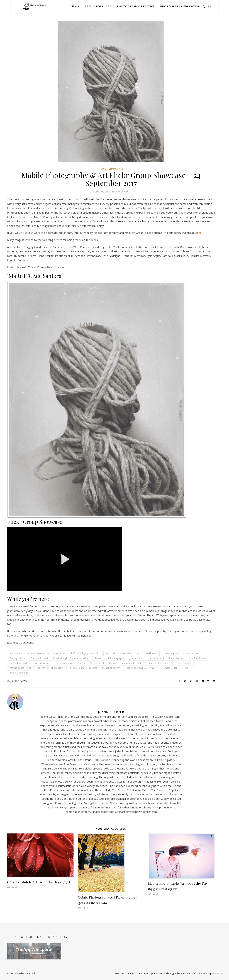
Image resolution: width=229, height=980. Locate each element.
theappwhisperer (111, 668)
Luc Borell (99, 663)
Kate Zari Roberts (198, 658)
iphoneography (116, 658)
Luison (113, 663)
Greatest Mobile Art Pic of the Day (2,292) (39, 882)
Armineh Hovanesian (38, 653)
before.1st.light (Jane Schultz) (86, 653)
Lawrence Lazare (41, 663)
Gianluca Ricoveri (39, 658)
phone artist (57, 668)
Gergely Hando (17, 658)
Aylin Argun (60, 653)
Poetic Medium (76, 668)
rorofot (93, 668)
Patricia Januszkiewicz (20, 668)
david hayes (150, 653)
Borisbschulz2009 (129, 653)
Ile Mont (99, 658)
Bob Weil (110, 653)
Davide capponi (170, 653)
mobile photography (160, 663)
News (75, 6)
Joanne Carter (137, 658)
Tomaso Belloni (170, 668)
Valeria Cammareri (19, 673)
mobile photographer (133, 663)
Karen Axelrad (176, 658)
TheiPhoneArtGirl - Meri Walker (141, 668)
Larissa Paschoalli (18, 663)
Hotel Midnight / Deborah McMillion (71, 658)
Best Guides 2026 (98, 6)
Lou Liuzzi (83, 663)
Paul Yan (41, 668)
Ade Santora (16, 653)
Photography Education (180, 6)
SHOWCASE (116, 169)
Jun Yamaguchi (156, 658)
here (198, 233)
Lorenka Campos (64, 663)
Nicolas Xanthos (184, 663)
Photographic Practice (136, 6)
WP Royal (30, 973)
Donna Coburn (191, 653)
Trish (186, 668)
